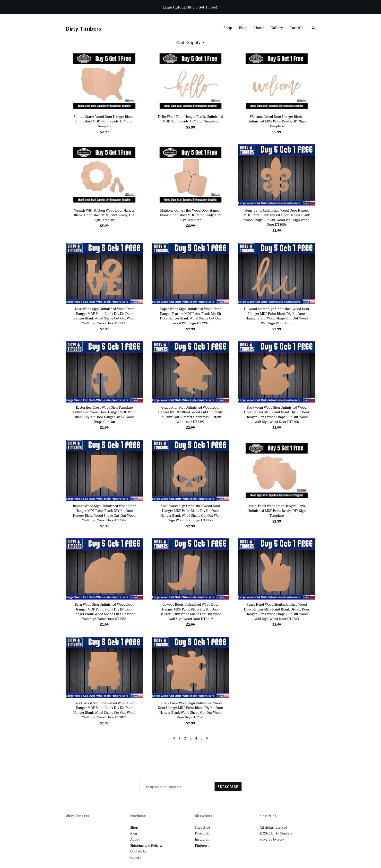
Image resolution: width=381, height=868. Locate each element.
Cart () (296, 28)
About (259, 28)
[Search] (314, 28)
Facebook (202, 833)
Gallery (277, 28)
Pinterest (202, 845)
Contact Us (139, 851)
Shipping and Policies (147, 845)
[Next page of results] (207, 738)
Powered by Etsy (272, 839)
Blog (243, 28)
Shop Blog (203, 827)
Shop (228, 28)
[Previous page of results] (174, 738)
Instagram (203, 839)
